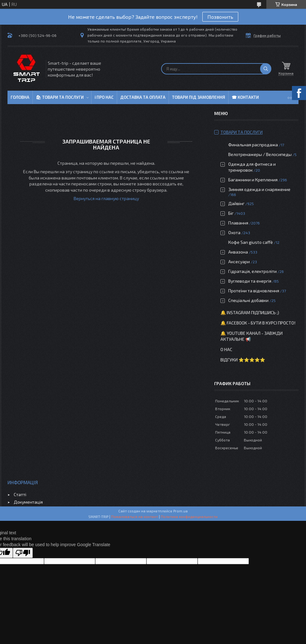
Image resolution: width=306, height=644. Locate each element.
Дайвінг (236, 203)
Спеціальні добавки (248, 300)
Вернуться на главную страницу (106, 198)
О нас (226, 349)
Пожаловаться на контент (135, 516)
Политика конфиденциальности (189, 516)
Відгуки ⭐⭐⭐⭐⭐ (243, 360)
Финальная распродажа (253, 145)
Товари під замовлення (199, 97)
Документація (28, 502)
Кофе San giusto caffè (251, 242)
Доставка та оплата (143, 97)
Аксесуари (239, 262)
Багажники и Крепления (253, 180)
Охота (234, 232)
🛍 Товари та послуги (60, 97)
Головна (20, 97)
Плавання (238, 223)
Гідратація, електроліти (252, 271)
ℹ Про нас (104, 97)
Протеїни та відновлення (254, 291)
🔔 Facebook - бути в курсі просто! (258, 323)
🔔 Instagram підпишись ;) (250, 312)
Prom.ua (180, 511)
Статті (20, 494)
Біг (231, 213)
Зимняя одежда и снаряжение (259, 189)
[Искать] (266, 69)
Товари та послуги (242, 132)
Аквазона (238, 252)
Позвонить (220, 17)
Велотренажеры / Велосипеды (260, 154)
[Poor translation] (23, 553)
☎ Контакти (245, 97)
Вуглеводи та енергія (250, 281)
